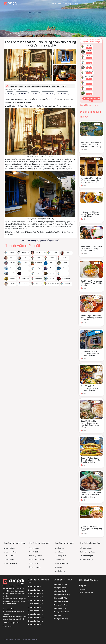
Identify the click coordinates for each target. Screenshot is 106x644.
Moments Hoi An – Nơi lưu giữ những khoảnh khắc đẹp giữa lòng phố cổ (91, 180)
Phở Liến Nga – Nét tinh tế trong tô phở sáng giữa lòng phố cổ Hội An (91, 318)
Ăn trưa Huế (33, 563)
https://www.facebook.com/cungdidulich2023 (15, 617)
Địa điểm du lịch (53, 4)
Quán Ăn (43, 241)
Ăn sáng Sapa (9, 560)
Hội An (32, 34)
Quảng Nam (22, 34)
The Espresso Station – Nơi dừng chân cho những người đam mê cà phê (63, 34)
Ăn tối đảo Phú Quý (62, 563)
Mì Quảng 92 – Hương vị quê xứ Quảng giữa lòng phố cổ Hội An (90, 214)
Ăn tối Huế (58, 567)
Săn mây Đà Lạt (86, 548)
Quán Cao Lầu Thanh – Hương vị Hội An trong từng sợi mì (91, 529)
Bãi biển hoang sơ (87, 556)
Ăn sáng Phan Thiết (11, 563)
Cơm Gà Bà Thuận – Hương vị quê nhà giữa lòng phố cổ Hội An (90, 388)
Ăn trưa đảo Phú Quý (37, 560)
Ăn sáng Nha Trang (10, 552)
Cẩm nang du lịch (70, 4)
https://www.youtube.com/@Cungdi (13, 612)
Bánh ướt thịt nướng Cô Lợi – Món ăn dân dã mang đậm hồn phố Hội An (91, 249)
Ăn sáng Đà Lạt (9, 548)
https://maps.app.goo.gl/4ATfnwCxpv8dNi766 (46, 86)
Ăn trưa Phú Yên (35, 567)
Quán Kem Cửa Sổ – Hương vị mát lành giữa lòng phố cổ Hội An (90, 353)
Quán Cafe (53, 241)
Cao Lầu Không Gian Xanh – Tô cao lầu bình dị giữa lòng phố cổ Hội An (91, 495)
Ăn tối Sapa (59, 552)
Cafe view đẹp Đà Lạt (88, 552)
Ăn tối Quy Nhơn (61, 556)
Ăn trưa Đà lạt (34, 552)
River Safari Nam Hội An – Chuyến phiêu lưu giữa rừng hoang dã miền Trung (91, 144)
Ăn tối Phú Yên (60, 571)
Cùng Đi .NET (10, 34)
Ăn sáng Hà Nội (9, 556)
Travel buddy (7, 626)
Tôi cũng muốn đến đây (92, 100)
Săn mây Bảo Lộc (86, 560)
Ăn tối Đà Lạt (59, 548)
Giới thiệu (84, 4)
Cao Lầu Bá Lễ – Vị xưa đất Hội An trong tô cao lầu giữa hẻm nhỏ (91, 283)
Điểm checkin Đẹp (29, 241)
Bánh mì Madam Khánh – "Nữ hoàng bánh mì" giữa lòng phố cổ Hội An (90, 460)
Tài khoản (97, 3)
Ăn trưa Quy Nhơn (36, 556)
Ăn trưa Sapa (34, 548)
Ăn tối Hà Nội (59, 560)
